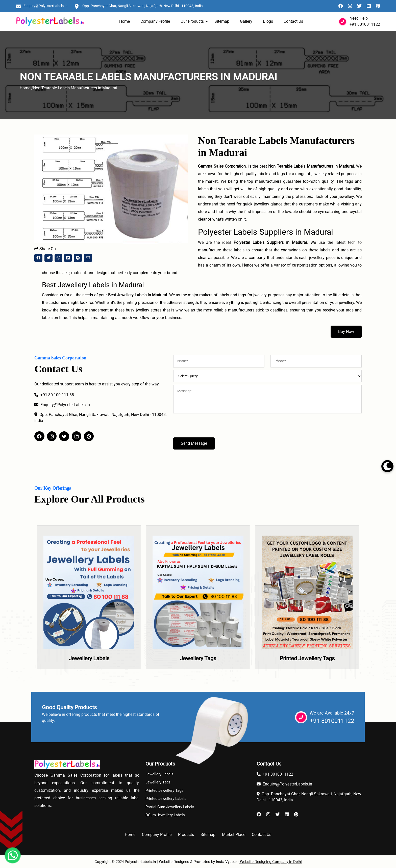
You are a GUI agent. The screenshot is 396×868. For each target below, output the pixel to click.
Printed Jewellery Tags (307, 658)
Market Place (234, 835)
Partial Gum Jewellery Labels (170, 807)
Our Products (192, 21)
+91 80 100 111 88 (54, 395)
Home (125, 21)
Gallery (246, 21)
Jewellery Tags (198, 658)
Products (186, 835)
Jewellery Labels (89, 658)
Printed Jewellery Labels (166, 799)
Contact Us (293, 21)
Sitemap (222, 21)
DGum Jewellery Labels (165, 815)
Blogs (268, 21)
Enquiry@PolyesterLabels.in (45, 6)
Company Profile (155, 21)
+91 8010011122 (365, 24)
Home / (26, 88)
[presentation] (212, 428)
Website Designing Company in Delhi (270, 862)
